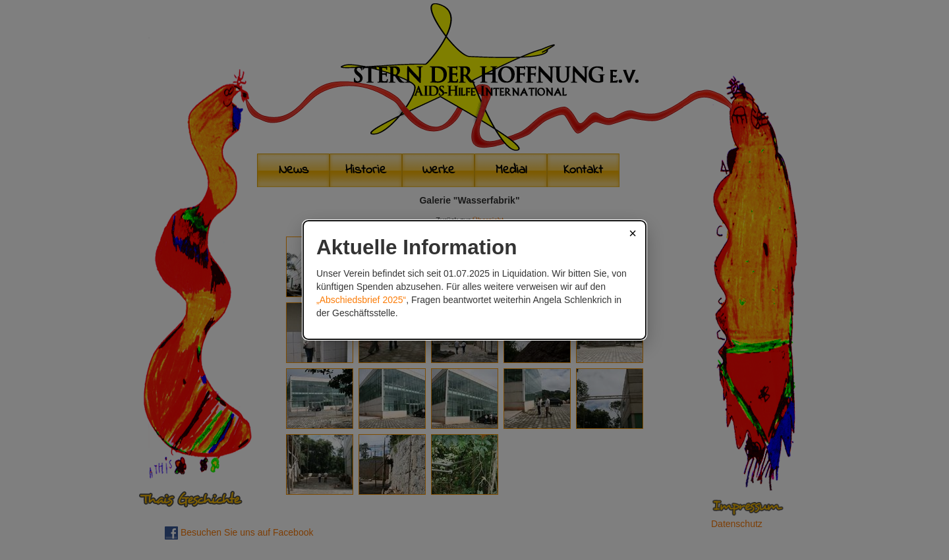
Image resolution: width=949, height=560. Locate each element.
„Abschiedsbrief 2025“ (361, 300)
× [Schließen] (633, 233)
